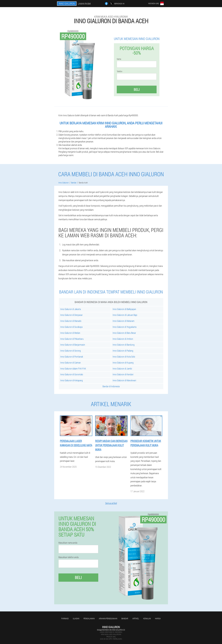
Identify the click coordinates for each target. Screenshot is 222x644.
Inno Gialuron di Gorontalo (72, 374)
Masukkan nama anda (68, 543)
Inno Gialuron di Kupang (123, 363)
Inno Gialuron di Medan (70, 333)
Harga (158, 618)
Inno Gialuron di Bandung (124, 345)
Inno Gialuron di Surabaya (71, 327)
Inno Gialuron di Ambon (123, 339)
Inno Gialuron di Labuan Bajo (125, 315)
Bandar (125, 618)
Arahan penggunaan (108, 618)
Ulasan (76, 618)
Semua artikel (111, 503)
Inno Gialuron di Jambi (122, 369)
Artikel (136, 618)
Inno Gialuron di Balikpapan (124, 309)
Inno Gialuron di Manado (71, 321)
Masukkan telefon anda (68, 557)
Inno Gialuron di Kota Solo (124, 357)
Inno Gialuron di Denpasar (71, 315)
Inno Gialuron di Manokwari (124, 380)
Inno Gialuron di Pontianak (72, 357)
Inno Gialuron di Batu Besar (124, 333)
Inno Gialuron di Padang (123, 351)
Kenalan (147, 618)
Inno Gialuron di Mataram (124, 321)
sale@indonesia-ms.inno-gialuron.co (111, 630)
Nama (119, 59)
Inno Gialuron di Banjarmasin (73, 345)
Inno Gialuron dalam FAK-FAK (73, 369)
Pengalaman (89, 618)
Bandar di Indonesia (111, 386)
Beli (137, 89)
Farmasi (65, 618)
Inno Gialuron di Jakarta (71, 309)
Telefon (120, 71)
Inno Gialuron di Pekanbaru (72, 339)
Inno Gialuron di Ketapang (72, 380)
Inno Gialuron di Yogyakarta (125, 327)
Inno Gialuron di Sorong (71, 351)
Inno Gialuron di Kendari (123, 374)
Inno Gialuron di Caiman (71, 363)
